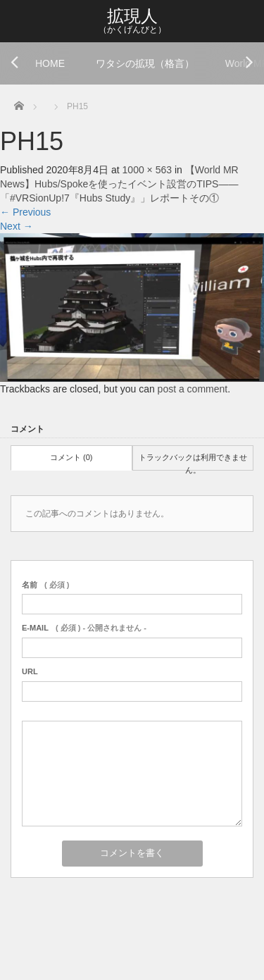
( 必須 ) (45, 585)
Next (17, 226)
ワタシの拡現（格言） (145, 63)
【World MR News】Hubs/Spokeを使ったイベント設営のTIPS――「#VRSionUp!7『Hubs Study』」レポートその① (119, 184)
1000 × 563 (147, 170)
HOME (50, 63)
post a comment (193, 389)
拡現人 (132, 16)
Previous (25, 212)
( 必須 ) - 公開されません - (84, 628)
